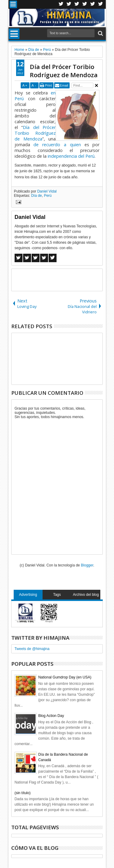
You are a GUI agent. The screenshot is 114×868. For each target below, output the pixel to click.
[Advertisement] (63, 279)
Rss (85, 4)
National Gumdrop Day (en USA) (65, 677)
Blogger (87, 565)
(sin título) (23, 793)
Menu (13, 4)
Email (64, 85)
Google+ (77, 4)
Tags (57, 595)
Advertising (28, 595)
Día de (36, 196)
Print (48, 85)
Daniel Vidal (47, 191)
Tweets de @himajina (32, 649)
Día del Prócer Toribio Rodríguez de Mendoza (64, 71)
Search (100, 33)
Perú (48, 196)
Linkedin (93, 4)
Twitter (61, 4)
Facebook (69, 4)
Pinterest (101, 4)
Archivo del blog (86, 595)
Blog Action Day (51, 716)
